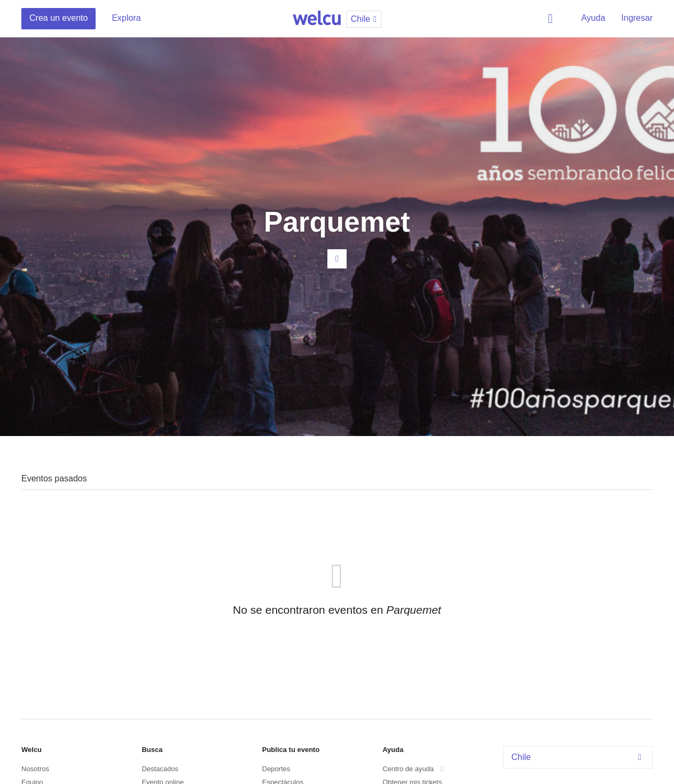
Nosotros (35, 769)
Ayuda (593, 18)
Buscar (552, 19)
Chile (579, 757)
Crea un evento (58, 18)
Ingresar (637, 18)
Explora (126, 18)
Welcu (317, 19)
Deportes (276, 769)
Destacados (160, 769)
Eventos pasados (54, 478)
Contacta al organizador (337, 259)
